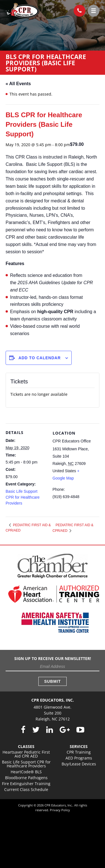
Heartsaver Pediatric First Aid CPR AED (26, 754)
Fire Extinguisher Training (26, 784)
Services (79, 746)
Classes (26, 746)
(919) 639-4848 (78, 9)
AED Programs (79, 758)
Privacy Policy (60, 810)
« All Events (18, 84)
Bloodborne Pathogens (26, 778)
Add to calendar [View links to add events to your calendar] (40, 358)
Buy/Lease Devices (79, 764)
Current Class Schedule (26, 789)
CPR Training (79, 752)
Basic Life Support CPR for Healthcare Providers (23, 497)
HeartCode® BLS (26, 772)
